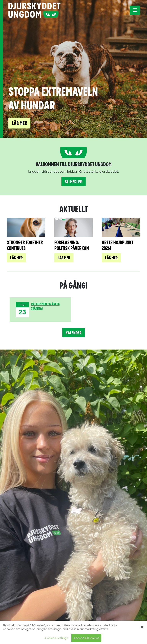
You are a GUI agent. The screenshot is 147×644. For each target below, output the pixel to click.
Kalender (74, 333)
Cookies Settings (56, 640)
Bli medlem (73, 182)
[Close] (142, 629)
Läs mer (19, 123)
